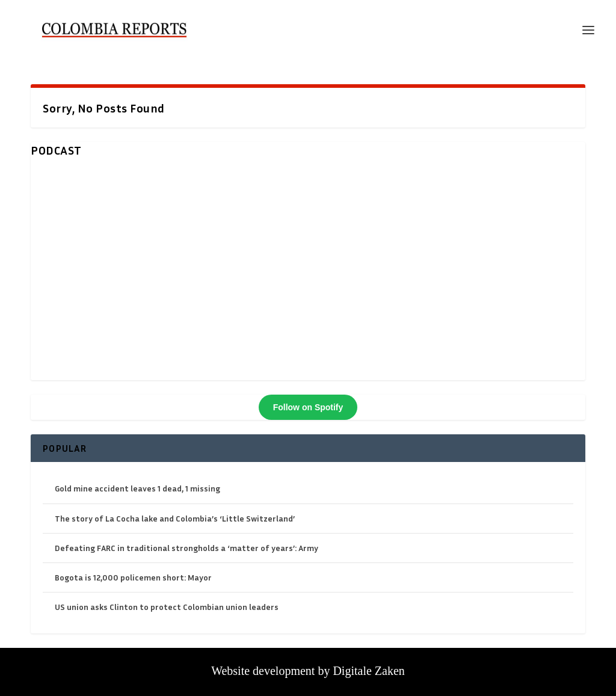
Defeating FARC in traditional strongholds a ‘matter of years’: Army (186, 548)
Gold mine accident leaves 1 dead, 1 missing (137, 488)
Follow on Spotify (308, 407)
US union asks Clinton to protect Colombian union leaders (167, 607)
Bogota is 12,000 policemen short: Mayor (133, 577)
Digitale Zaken (368, 671)
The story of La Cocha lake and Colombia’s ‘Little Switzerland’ (175, 518)
